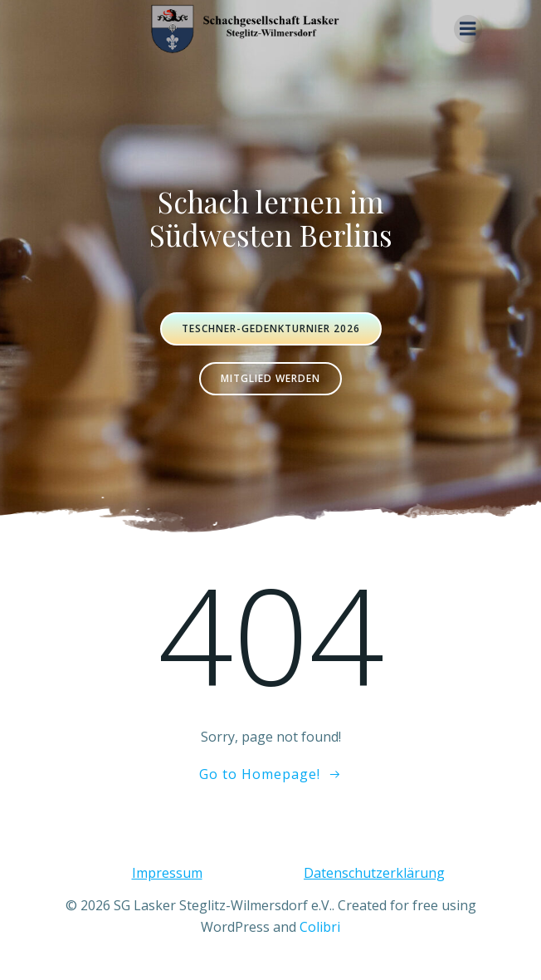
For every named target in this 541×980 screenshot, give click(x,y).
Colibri (320, 927)
